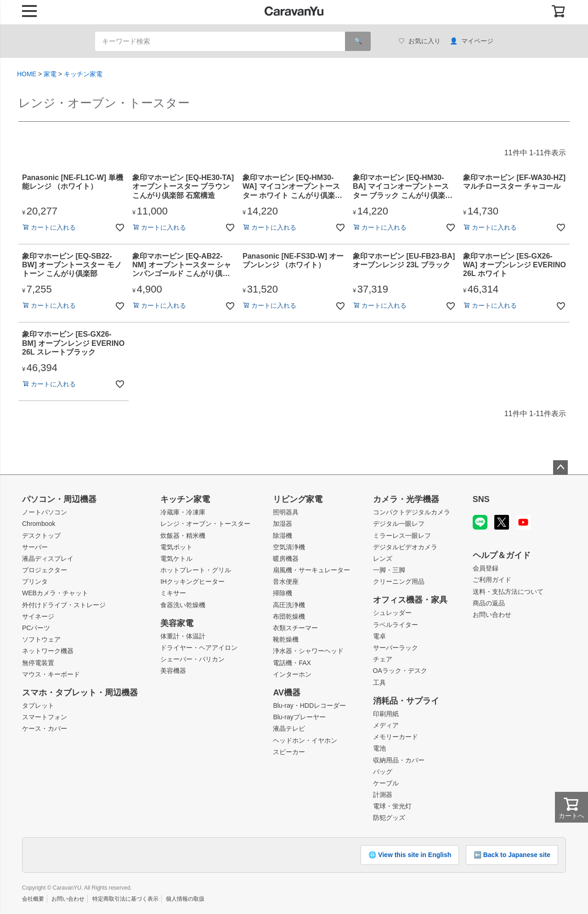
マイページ (472, 41)
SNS (481, 499)
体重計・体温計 (183, 636)
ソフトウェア (41, 639)
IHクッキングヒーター (192, 581)
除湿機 (283, 536)
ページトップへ (560, 468)
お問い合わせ (492, 615)
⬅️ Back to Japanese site (512, 855)
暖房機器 (286, 559)
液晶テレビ (289, 728)
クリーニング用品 (399, 581)
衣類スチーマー (295, 628)
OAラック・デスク (400, 671)
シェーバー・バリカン (192, 659)
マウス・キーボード (51, 674)
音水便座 (286, 581)
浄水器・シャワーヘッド (308, 651)
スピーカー (289, 752)
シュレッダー (392, 613)
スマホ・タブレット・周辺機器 (80, 693)
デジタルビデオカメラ (405, 547)
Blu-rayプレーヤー (299, 717)
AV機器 (287, 693)
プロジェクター (45, 570)
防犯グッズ (389, 818)
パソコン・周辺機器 (59, 499)
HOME (27, 74)
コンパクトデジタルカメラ (412, 512)
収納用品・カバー (399, 760)
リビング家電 (298, 499)
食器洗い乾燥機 (183, 605)
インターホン (292, 674)
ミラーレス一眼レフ (402, 536)
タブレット (38, 705)
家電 (50, 74)
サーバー (35, 547)
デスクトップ (41, 536)
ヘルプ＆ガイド (502, 555)
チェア (383, 659)
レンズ (383, 559)
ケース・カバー (45, 728)
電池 (379, 748)
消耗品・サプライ (406, 701)
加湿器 (283, 524)
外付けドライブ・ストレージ (64, 605)
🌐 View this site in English (410, 855)
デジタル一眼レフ (399, 524)
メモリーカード (396, 737)
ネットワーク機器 (48, 651)
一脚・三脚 (389, 570)
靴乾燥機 (286, 639)
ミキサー (173, 593)
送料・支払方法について (508, 592)
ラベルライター (396, 625)
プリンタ (35, 581)
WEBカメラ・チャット (55, 593)
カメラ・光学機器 (406, 499)
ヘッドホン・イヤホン (305, 740)
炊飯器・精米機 (183, 536)
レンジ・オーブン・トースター (205, 524)
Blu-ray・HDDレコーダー (309, 705)
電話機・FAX (292, 663)
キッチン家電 (83, 74)
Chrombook (39, 524)
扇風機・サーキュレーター (311, 570)
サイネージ (38, 616)
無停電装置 (38, 663)
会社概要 (33, 899)
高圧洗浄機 (289, 605)
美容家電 (177, 623)
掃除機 (283, 593)
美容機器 (173, 671)
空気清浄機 (289, 547)
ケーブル (386, 783)
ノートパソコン (45, 512)
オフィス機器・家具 (410, 600)
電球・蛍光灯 (392, 806)
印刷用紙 (386, 714)
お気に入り (419, 41)
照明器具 (286, 512)
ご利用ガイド (492, 580)
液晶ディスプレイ (48, 559)
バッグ (383, 772)
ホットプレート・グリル (196, 570)
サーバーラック (396, 648)
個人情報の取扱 (185, 899)
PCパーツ (36, 628)
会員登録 (486, 568)
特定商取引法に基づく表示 (125, 899)
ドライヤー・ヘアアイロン (199, 648)
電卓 (379, 636)
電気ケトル (176, 559)
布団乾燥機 (289, 616)
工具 (379, 683)
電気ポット (176, 547)
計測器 (383, 795)
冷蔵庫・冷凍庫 (183, 512)
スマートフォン (45, 717)
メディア (386, 725)
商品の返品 (489, 603)
